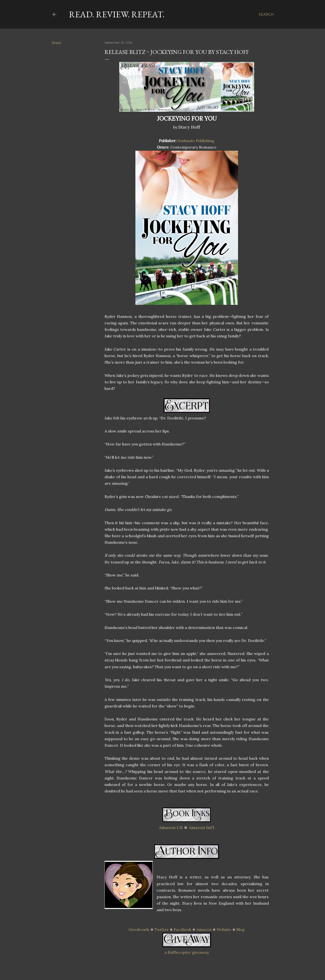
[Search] (266, 14)
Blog (240, 929)
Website (224, 929)
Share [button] (56, 43)
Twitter (162, 929)
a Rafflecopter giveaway (187, 952)
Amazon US (171, 827)
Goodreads (139, 929)
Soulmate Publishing (196, 141)
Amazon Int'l (202, 827)
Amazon (204, 929)
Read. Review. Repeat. (117, 14)
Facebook (182, 929)
